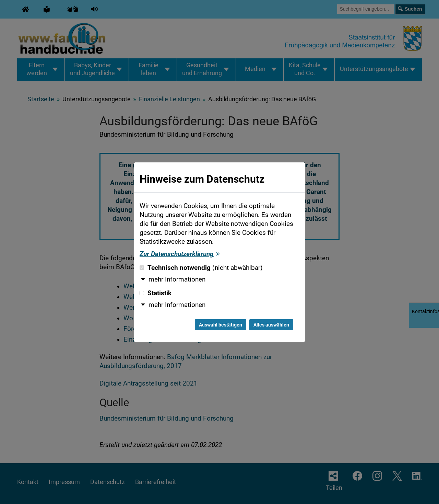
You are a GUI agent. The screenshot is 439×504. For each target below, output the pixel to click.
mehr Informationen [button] (177, 279)
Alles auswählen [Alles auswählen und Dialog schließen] (271, 325)
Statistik (156, 293)
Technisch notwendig (201, 268)
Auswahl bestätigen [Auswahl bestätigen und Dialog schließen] (221, 325)
